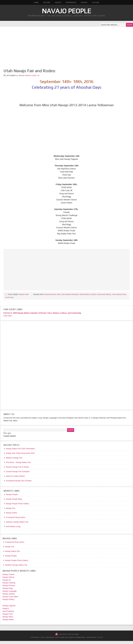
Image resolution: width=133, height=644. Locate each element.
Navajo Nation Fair (12, 551)
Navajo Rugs (8, 588)
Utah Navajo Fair (119, 294)
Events (58, 2)
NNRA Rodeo (85, 294)
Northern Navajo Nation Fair (16, 565)
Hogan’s (6, 608)
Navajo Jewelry (9, 594)
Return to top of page (69, 634)
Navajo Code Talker (10, 597)
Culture (94, 2)
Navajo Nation (8, 619)
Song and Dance (104, 294)
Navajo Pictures (9, 585)
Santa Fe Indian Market (15, 476)
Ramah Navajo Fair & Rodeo (17, 467)
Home (36, 2)
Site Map (47, 2)
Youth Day (9, 297)
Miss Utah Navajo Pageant (68, 294)
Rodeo (94, 294)
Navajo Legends (9, 606)
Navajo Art (7, 580)
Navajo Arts (10, 547)
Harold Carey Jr (32, 76)
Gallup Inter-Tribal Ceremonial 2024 (20, 453)
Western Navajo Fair (14, 458)
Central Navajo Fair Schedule (18, 472)
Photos (84, 2)
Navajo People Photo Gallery (17, 560)
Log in (100, 637)
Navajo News (8, 617)
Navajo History (8, 577)
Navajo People (66, 11)
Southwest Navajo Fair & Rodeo (19, 481)
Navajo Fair (24, 294)
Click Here (8, 316)
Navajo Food (8, 614)
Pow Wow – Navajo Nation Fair (18, 462)
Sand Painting (8, 611)
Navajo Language (10, 591)
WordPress (91, 637)
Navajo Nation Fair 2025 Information (20, 449)
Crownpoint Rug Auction (15, 542)
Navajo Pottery (8, 599)
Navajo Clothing (9, 583)
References (71, 2)
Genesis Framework (76, 637)
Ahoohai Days (50, 294)
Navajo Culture (8, 574)
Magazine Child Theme (55, 637)
